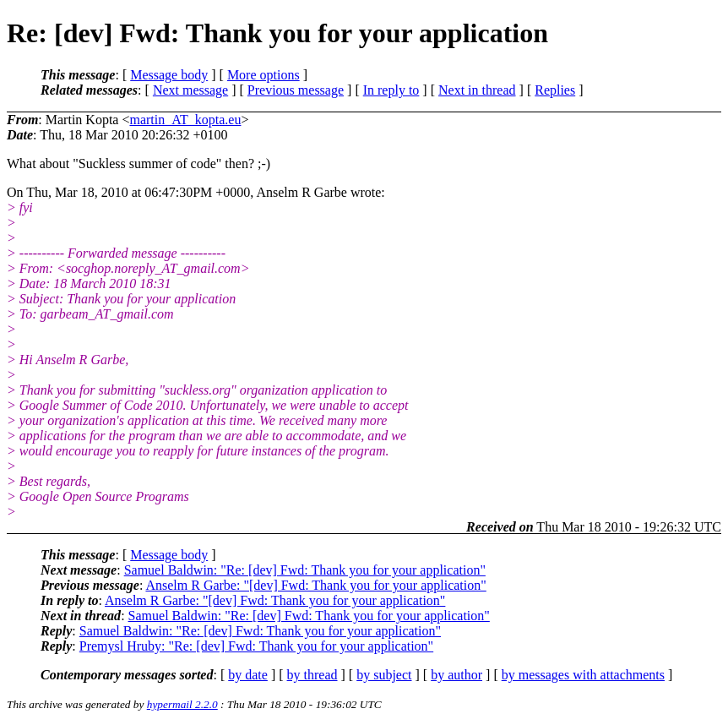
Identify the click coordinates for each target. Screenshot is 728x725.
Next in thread (477, 90)
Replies (555, 90)
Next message (190, 90)
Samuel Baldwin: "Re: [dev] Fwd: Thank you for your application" (305, 570)
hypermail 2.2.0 (182, 704)
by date (248, 675)
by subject (384, 675)
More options (263, 75)
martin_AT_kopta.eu (185, 120)
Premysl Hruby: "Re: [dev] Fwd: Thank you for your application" (256, 646)
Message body (169, 75)
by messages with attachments (583, 675)
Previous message (296, 90)
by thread (312, 675)
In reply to (391, 90)
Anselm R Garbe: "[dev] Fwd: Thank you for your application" (315, 585)
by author (456, 675)
